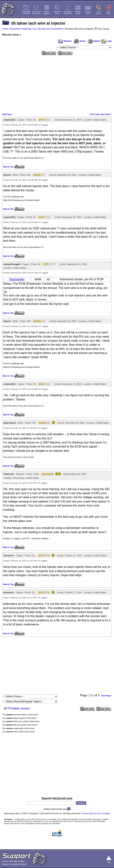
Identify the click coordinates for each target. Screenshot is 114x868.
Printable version (19, 708)
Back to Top (8, 167)
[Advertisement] (57, 84)
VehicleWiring (78, 12)
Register (94, 41)
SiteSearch (98, 12)
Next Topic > (106, 114)
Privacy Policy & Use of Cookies (96, 813)
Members (65, 41)
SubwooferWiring (57, 12)
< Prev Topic (95, 114)
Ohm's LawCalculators (36, 12)
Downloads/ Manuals (26, 12)
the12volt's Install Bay (21, 29)
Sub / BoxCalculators (68, 12)
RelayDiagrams (47, 12)
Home (5, 29)
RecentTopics (88, 12)
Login (107, 41)
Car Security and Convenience (48, 29)
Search (80, 41)
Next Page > (7, 114)
